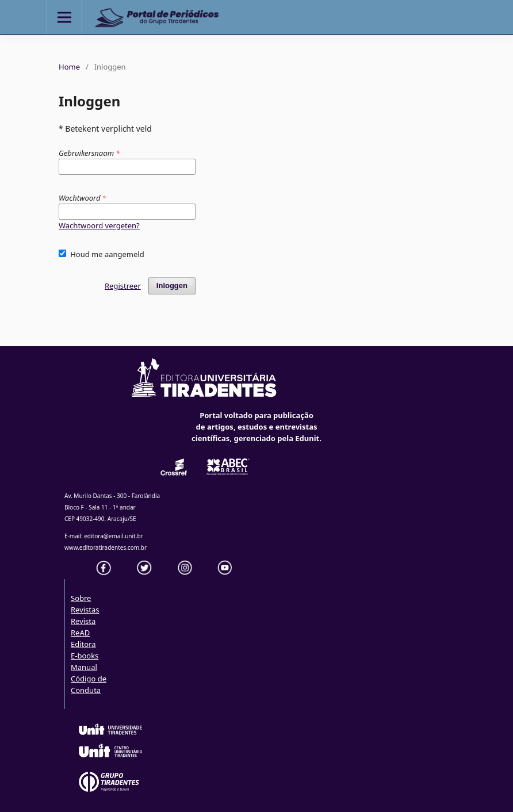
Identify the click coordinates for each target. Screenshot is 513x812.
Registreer (123, 286)
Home (69, 67)
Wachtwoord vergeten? (99, 225)
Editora (83, 644)
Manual (84, 667)
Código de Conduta (89, 684)
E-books (85, 656)
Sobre (81, 598)
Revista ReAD (83, 627)
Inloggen (172, 286)
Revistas (85, 610)
